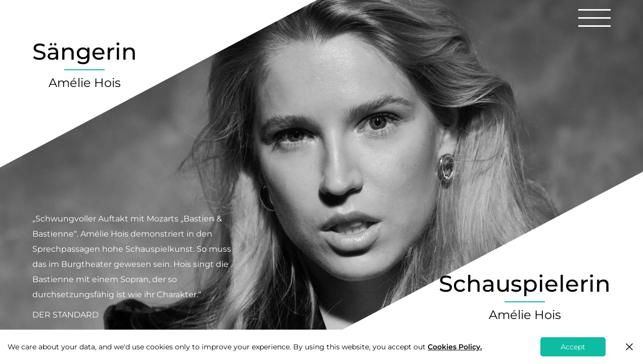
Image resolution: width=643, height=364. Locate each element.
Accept (573, 347)
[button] (594, 18)
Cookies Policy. (455, 347)
